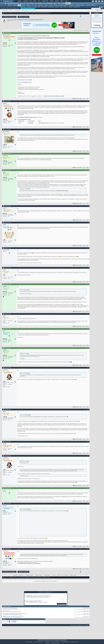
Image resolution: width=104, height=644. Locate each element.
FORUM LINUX (23, 7)
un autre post (33, 421)
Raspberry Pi (41, 5)
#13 (88, 348)
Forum (6, 13)
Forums (19, 1)
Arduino (23, 5)
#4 (88, 154)
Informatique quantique (80, 5)
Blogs (35, 1)
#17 (88, 456)
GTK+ (65, 7)
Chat (39, 1)
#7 (88, 222)
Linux (19, 5)
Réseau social (17, 10)
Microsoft (32, 3)
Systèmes (68, 3)
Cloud (22, 3)
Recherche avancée (99, 10)
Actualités (15, 575)
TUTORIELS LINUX (36, 7)
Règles (34, 10)
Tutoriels (25, 1)
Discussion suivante (51, 581)
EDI (44, 3)
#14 (88, 368)
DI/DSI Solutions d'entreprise (13, 3)
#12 (88, 329)
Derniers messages (4, 10)
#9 (88, 268)
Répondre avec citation (77, 99)
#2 (88, 101)
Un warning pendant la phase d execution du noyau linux (15, 614)
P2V (26, 563)
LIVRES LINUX (51, 7)
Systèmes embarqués (63, 5)
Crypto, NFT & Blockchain (91, 5)
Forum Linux (22, 93)
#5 (88, 170)
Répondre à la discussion (9, 17)
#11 (88, 314)
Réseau (46, 5)
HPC (33, 5)
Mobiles (63, 3)
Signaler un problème (23, 17)
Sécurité (56, 5)
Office (59, 3)
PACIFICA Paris (31, 597)
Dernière (87, 16)
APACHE (71, 7)
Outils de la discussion (78, 31)
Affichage (86, 31)
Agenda (27, 10)
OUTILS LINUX (44, 7)
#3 (88, 129)
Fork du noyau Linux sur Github (25, 80)
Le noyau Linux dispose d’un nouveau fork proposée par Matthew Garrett (28, 20)
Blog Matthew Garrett (26, 82)
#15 (88, 409)
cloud (36, 563)
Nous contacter (73, 625)
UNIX (61, 7)
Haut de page (86, 625)
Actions (11, 10)
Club (66, 1)
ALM (27, 3)
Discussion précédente (41, 581)
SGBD (55, 3)
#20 (88, 549)
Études (57, 1)
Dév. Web (40, 3)
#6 (88, 206)
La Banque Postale (32, 602)
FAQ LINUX (29, 7)
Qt (67, 7)
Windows (15, 5)
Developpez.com (80, 625)
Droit (62, 1)
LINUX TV (57, 7)
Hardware (28, 5)
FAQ (31, 1)
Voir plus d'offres (62, 604)
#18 (88, 488)
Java (36, 3)
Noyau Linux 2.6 (6, 611)
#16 (88, 442)
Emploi (52, 1)
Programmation (49, 3)
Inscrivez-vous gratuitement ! (28, 8)
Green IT (51, 5)
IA (25, 3)
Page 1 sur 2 (77, 16)
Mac (36, 5)
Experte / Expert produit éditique (33, 601)
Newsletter (45, 1)
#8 (88, 248)
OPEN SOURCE (77, 7)
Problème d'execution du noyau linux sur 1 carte (13, 616)
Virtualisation (71, 5)
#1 (88, 33)
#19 (88, 504)
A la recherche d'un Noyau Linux (10, 608)
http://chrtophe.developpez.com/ (38, 561)
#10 (88, 284)
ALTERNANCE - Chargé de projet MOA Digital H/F (38, 596)
